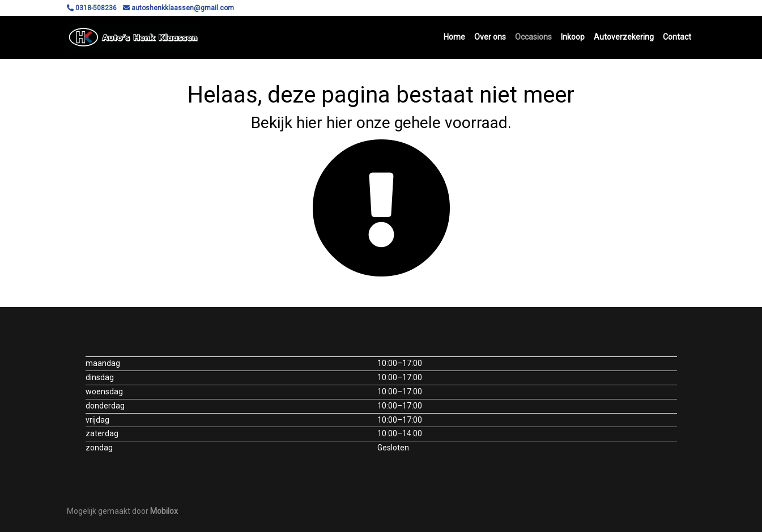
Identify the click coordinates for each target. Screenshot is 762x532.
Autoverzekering (624, 37)
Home (454, 37)
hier (309, 123)
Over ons (490, 37)
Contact (677, 37)
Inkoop (573, 37)
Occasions (533, 37)
